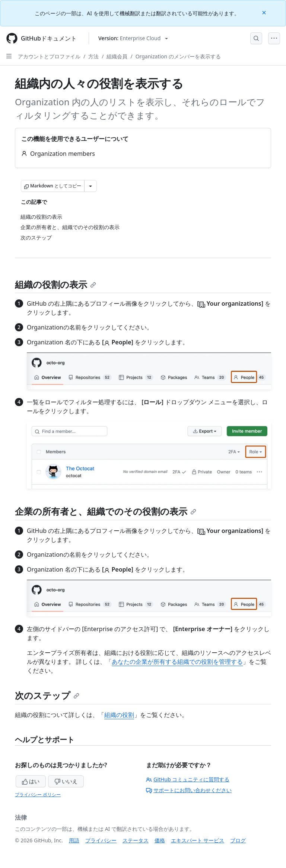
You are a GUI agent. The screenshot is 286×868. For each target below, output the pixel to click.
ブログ (238, 840)
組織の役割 (119, 715)
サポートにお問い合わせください (189, 790)
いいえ (66, 781)
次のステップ (47, 695)
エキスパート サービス (198, 840)
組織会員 (117, 56)
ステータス (136, 840)
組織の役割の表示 (55, 284)
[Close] (265, 12)
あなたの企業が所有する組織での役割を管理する (177, 662)
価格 (160, 840)
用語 (74, 840)
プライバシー (101, 840)
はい (31, 781)
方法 (93, 56)
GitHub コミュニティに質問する (188, 779)
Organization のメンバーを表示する (178, 56)
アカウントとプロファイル (49, 56)
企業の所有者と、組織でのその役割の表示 (106, 511)
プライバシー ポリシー (38, 795)
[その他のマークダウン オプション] (90, 186)
